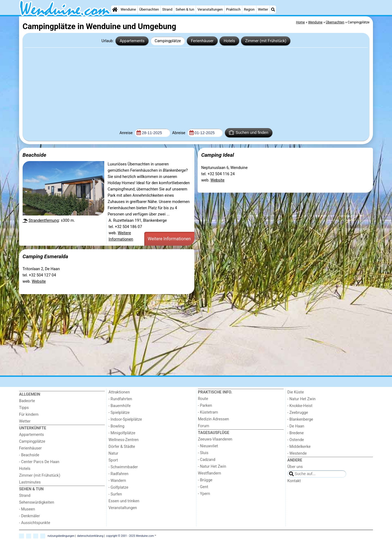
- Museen (27, 509)
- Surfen (115, 494)
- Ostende (296, 440)
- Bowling (117, 426)
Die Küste (296, 392)
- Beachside (29, 455)
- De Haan (296, 426)
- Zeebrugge (298, 413)
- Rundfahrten (120, 399)
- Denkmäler (29, 516)
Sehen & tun (185, 9)
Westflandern (209, 473)
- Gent (203, 487)
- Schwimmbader (123, 467)
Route (203, 399)
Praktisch (233, 9)
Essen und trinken (124, 501)
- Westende (297, 453)
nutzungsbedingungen (61, 536)
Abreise (179, 133)
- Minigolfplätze (122, 433)
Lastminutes (30, 482)
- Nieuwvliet (208, 446)
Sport (113, 460)
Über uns (295, 467)
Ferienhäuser (202, 41)
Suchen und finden (249, 133)
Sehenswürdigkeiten (37, 502)
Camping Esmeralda (45, 256)
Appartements (132, 41)
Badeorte (27, 401)
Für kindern (29, 415)
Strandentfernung (44, 221)
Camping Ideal (218, 155)
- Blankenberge (300, 419)
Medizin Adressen (213, 419)
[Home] (115, 10)
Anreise (127, 133)
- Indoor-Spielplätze (125, 419)
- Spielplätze (119, 413)
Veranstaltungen (210, 9)
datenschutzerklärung (90, 536)
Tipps (24, 408)
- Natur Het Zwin (212, 466)
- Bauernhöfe (120, 406)
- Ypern (204, 494)
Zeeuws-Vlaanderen (215, 439)
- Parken (205, 406)
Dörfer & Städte (122, 447)
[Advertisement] (196, 87)
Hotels (229, 41)
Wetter (263, 9)
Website (218, 180)
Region (249, 9)
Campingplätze (168, 41)
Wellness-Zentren (124, 440)
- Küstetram (208, 412)
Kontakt (294, 481)
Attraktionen (119, 392)
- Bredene (296, 433)
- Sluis (203, 453)
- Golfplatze (119, 487)
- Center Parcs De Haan (39, 462)
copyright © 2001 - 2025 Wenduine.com (130, 536)
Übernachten (149, 9)
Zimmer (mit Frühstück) (266, 41)
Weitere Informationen (169, 239)
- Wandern (117, 481)
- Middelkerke (299, 447)
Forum (203, 426)
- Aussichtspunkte (35, 523)
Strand (167, 9)
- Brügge (205, 480)
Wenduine (128, 9)
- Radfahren (119, 474)
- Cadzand (207, 460)
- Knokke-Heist (300, 406)
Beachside (34, 155)
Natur (114, 453)
